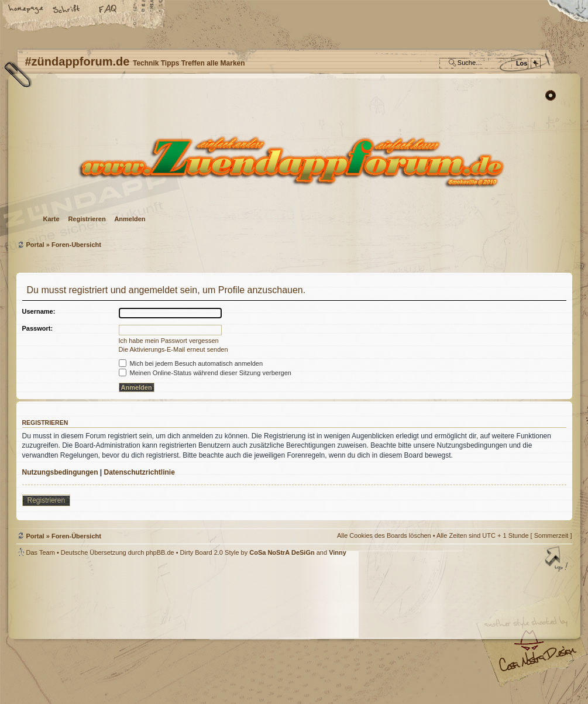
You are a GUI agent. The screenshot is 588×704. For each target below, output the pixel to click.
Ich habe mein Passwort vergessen (169, 341)
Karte (51, 219)
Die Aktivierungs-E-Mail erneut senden (173, 349)
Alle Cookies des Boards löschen (384, 535)
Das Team (41, 552)
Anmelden (130, 219)
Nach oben (558, 560)
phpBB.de (160, 552)
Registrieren (87, 219)
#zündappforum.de (201, 632)
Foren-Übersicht (293, 161)
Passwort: (38, 328)
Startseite (26, 10)
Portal (35, 245)
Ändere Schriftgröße (67, 10)
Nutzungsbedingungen (60, 472)
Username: (39, 311)
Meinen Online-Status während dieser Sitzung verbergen (205, 373)
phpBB (148, 630)
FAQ (108, 10)
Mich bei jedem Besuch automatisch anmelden (191, 363)
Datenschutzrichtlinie (140, 472)
